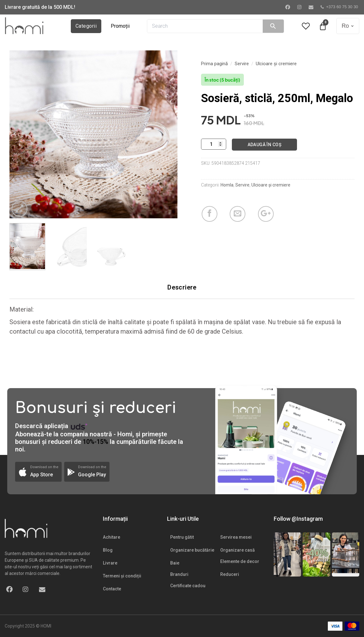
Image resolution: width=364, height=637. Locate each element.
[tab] (182, 287)
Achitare (112, 537)
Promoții (120, 26)
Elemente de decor (240, 561)
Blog (108, 550)
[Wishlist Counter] (306, 26)
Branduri (179, 574)
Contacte (112, 589)
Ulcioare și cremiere (276, 64)
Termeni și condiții (122, 576)
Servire (242, 64)
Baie (175, 563)
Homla (227, 185)
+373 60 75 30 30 (339, 7)
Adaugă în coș (264, 145)
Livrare (110, 563)
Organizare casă (238, 550)
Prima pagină (214, 64)
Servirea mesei (236, 537)
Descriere (182, 287)
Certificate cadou (188, 586)
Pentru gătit (182, 537)
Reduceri (230, 574)
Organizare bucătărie (192, 550)
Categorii (86, 26)
